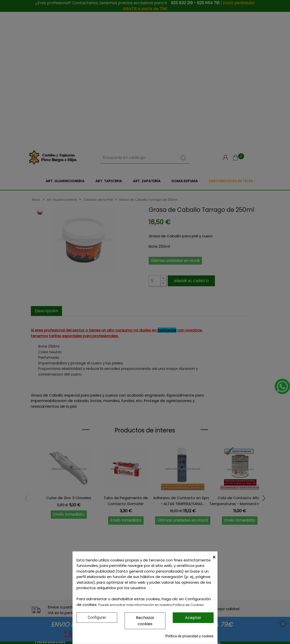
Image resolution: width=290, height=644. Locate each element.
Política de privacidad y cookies (189, 636)
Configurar (97, 617)
